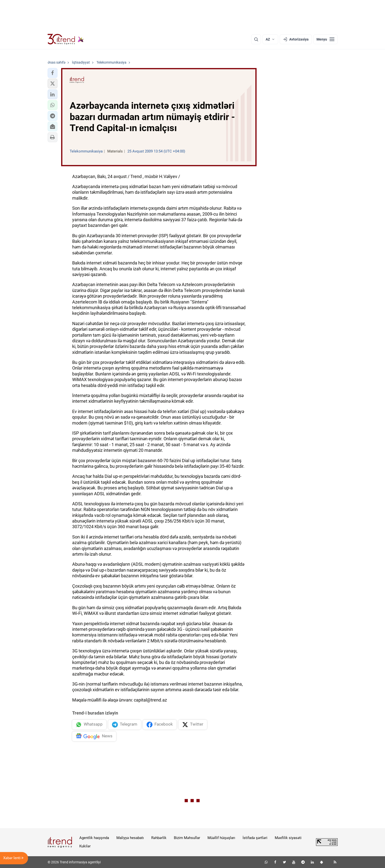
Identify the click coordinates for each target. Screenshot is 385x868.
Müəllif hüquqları (221, 838)
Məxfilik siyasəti (288, 838)
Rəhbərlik (159, 838)
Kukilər (85, 846)
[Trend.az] (66, 39)
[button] (53, 73)
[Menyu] (325, 39)
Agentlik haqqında (94, 838)
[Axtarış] (256, 39)
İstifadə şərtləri (255, 838)
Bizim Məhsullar (187, 838)
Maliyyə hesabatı (130, 838)
